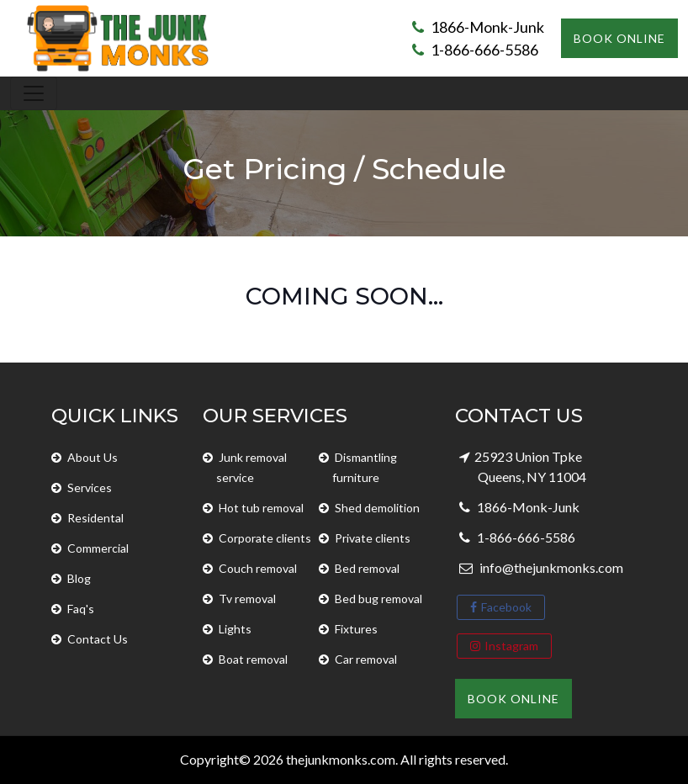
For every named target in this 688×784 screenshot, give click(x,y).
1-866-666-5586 (475, 50)
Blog (79, 578)
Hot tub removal (261, 508)
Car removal (366, 659)
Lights (235, 629)
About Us (93, 457)
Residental (95, 518)
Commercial (98, 548)
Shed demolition (377, 508)
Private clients (373, 538)
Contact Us (98, 639)
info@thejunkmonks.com (550, 567)
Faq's (81, 609)
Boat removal (253, 659)
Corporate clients (265, 538)
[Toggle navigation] (34, 93)
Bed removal (367, 568)
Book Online (619, 38)
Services (90, 487)
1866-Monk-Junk (478, 27)
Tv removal (247, 599)
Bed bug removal (378, 599)
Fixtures (356, 629)
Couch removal (258, 568)
